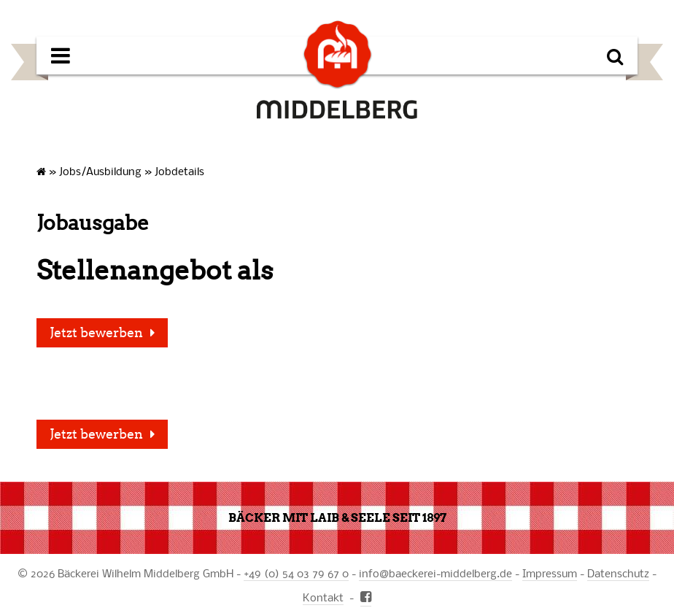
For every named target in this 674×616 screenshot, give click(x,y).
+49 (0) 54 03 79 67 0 (296, 573)
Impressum (550, 573)
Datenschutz (618, 573)
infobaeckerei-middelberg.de (435, 573)
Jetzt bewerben (96, 333)
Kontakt (323, 597)
